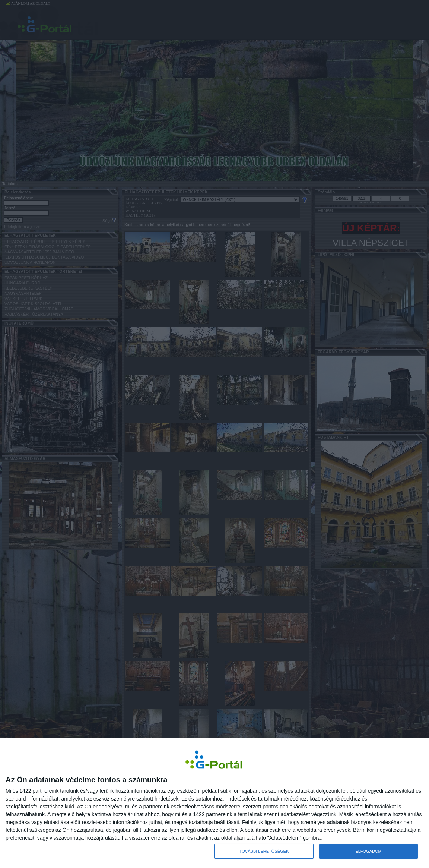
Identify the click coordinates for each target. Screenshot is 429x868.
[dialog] (214, 803)
